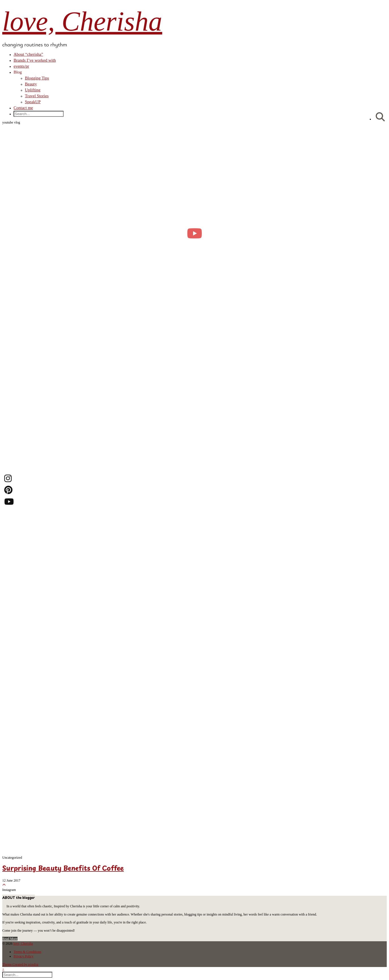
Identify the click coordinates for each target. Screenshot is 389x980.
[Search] (380, 117)
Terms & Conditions (27, 952)
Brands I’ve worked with (35, 60)
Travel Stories (37, 96)
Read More (10, 939)
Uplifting (33, 90)
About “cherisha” (28, 54)
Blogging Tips (37, 78)
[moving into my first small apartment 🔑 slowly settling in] (194, 233)
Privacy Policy (23, 956)
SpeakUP (33, 102)
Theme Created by (20, 964)
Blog (18, 72)
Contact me (23, 108)
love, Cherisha (82, 21)
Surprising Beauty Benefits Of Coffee (63, 869)
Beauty (31, 84)
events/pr (21, 66)
